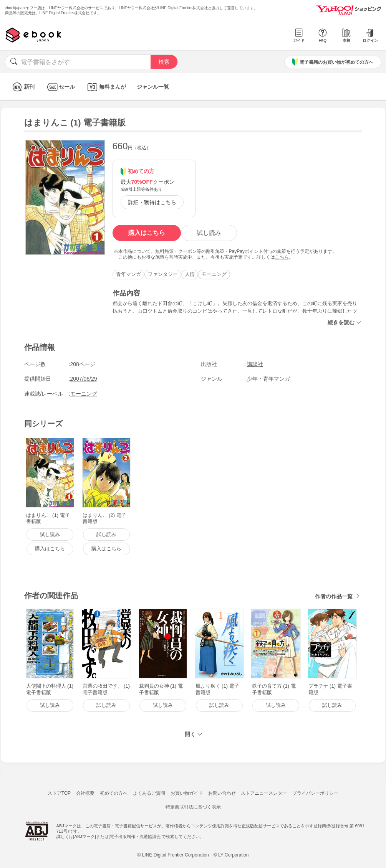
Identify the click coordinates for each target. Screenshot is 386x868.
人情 (190, 274)
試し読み (209, 233)
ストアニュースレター (264, 793)
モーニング (214, 274)
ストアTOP (59, 793)
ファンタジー (163, 274)
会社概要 (85, 793)
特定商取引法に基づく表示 (193, 807)
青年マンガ (128, 274)
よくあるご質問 (149, 793)
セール (60, 87)
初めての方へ (114, 793)
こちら (282, 257)
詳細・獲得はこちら (152, 202)
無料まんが (106, 87)
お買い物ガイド (187, 793)
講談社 (255, 364)
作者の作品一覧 (334, 596)
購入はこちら (147, 233)
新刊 (22, 87)
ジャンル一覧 (153, 87)
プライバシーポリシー (315, 793)
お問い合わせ (222, 793)
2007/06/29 (84, 379)
